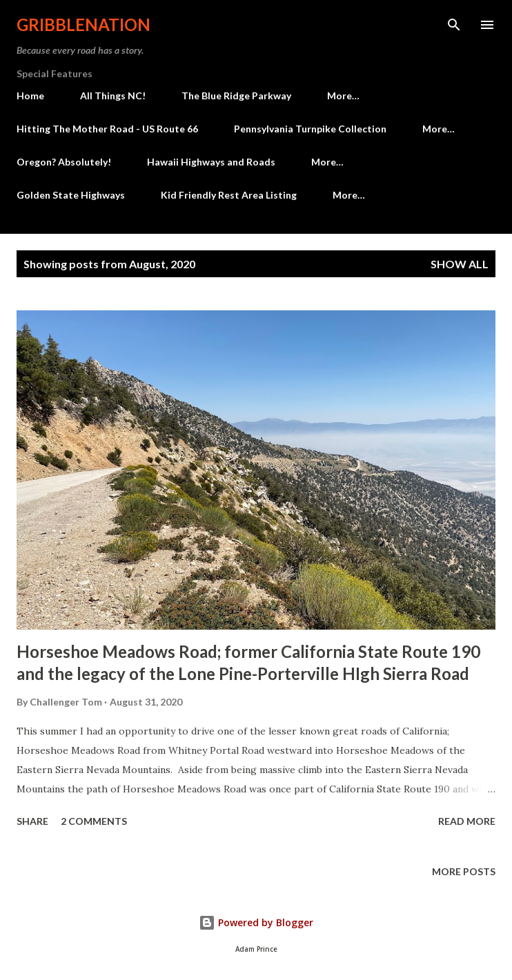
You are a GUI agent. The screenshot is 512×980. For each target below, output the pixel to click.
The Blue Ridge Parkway (236, 96)
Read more (467, 821)
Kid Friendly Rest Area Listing (229, 195)
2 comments (94, 821)
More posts (464, 871)
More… (343, 96)
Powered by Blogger (256, 922)
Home (30, 96)
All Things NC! (113, 96)
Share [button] (32, 821)
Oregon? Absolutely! (64, 162)
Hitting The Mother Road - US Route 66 (107, 129)
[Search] (454, 25)
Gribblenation (83, 24)
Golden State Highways (71, 195)
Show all (460, 264)
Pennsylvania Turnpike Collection (310, 129)
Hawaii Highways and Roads (211, 162)
